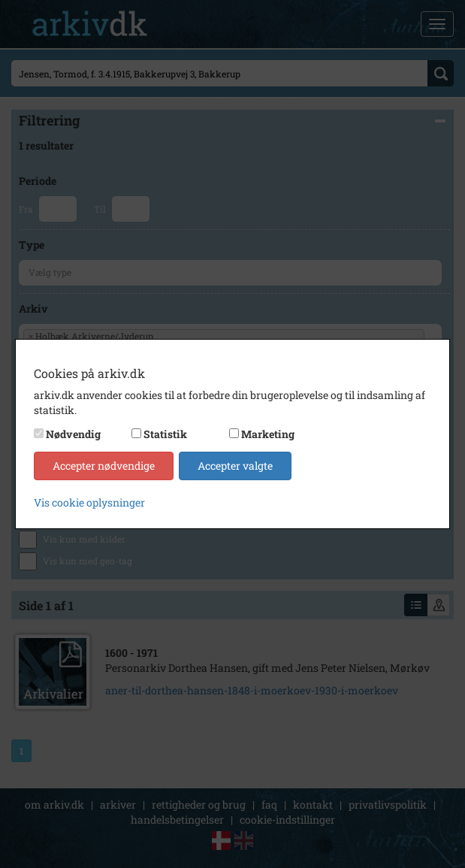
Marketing (268, 434)
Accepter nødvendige (104, 466)
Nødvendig (73, 434)
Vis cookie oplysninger (89, 502)
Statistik (165, 434)
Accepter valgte (235, 466)
